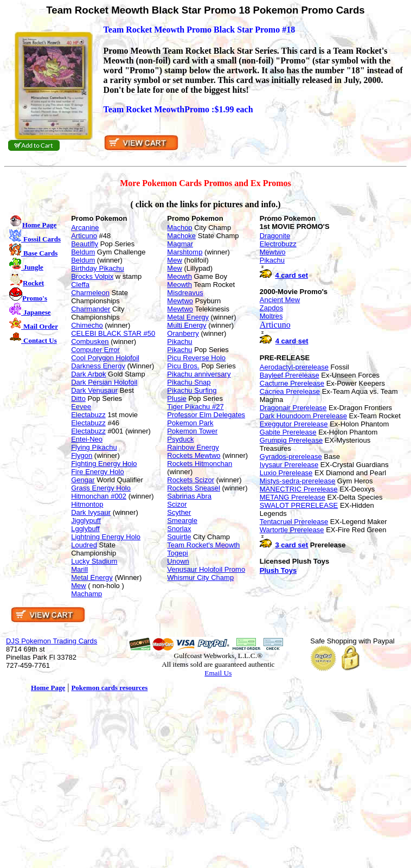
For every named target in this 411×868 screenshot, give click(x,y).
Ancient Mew (280, 300)
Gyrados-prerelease (291, 457)
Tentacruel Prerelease (294, 522)
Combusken (90, 342)
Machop (179, 228)
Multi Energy (187, 325)
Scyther (179, 512)
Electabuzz (88, 415)
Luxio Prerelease (286, 473)
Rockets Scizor (191, 480)
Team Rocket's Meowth (203, 545)
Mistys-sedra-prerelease (297, 481)
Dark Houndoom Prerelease (303, 416)
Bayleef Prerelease (290, 375)
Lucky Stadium (94, 561)
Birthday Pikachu (98, 268)
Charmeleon (90, 293)
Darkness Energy (98, 366)
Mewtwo (180, 301)
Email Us (218, 673)
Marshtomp (185, 252)
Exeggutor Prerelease (294, 424)
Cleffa (80, 285)
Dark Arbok (88, 374)
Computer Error (95, 350)
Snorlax (179, 529)
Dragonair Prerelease (293, 408)
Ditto (78, 398)
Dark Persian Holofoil (104, 382)
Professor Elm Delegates (206, 415)
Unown (178, 561)
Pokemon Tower (192, 431)
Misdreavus (185, 293)
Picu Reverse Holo (196, 358)
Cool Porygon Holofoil (105, 358)
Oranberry (183, 333)
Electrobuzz (278, 244)
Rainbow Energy (193, 447)
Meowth (179, 276)
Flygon (82, 455)
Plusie (176, 398)
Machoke (181, 236)
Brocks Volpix (92, 276)
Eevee (81, 407)
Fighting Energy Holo (104, 464)
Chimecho (87, 325)
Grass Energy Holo (101, 488)
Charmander (91, 309)
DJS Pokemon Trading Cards (52, 641)
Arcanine (85, 228)
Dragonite (275, 236)
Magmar (180, 244)
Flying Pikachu (94, 447)
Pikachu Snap (189, 382)
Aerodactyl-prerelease (294, 367)
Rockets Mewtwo (194, 455)
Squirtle (179, 537)
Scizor (177, 504)
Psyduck (180, 439)
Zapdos (271, 308)
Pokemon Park (190, 423)
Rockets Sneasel (194, 488)
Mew (78, 586)
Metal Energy (92, 577)
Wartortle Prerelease (292, 530)
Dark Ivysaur (91, 512)
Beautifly (85, 244)
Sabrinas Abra (189, 496)
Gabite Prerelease (288, 432)
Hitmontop (87, 504)
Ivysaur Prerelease (289, 465)
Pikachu (179, 342)
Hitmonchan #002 (99, 496)
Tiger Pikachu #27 (195, 407)
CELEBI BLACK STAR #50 (113, 333)
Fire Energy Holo (98, 472)
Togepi (177, 553)
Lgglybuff (85, 529)
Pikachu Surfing (192, 390)
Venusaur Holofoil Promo (206, 569)
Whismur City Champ (200, 577)
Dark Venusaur (94, 390)
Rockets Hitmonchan (200, 464)
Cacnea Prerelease (290, 391)
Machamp (86, 594)
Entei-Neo (87, 439)
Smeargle (182, 521)
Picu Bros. (183, 366)
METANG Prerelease (293, 497)
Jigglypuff (86, 521)
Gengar (83, 480)
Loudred (84, 545)
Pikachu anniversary (199, 374)
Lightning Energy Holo (106, 537)
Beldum (83, 252)
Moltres (271, 316)
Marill (79, 569)
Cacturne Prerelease (292, 383)
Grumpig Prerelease (291, 440)
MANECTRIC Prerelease (299, 489)
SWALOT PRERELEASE (299, 505)
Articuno (84, 236)
